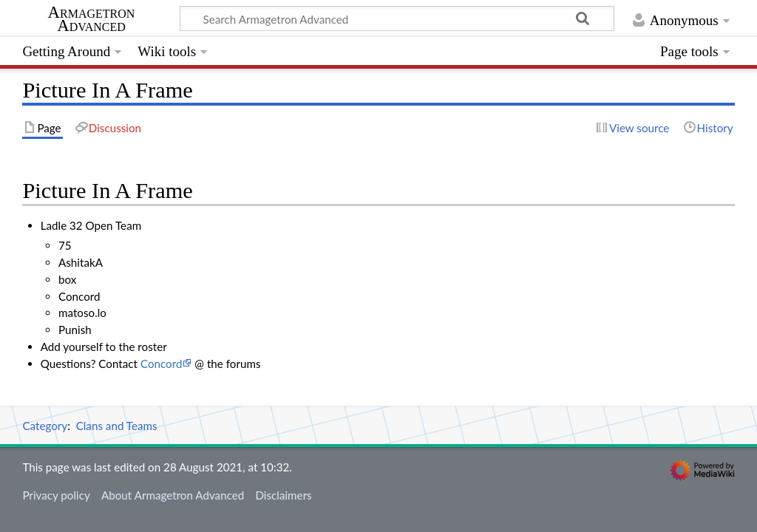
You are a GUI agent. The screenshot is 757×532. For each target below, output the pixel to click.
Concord (162, 364)
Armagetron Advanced (92, 19)
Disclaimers (283, 495)
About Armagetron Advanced (173, 495)
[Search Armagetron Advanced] (397, 18)
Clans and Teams (117, 426)
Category (45, 426)
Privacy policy (56, 495)
